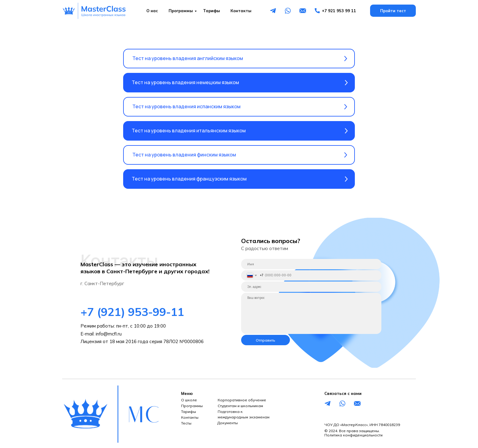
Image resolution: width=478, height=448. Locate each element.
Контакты (241, 11)
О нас (152, 11)
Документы (228, 423)
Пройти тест (393, 11)
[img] (94, 11)
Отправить (266, 340)
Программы (181, 11)
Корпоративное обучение (242, 400)
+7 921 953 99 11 (339, 11)
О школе (189, 400)
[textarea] (311, 313)
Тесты (186, 423)
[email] (311, 287)
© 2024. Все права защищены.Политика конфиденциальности (353, 433)
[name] (311, 264)
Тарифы (212, 11)
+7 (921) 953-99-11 (132, 312)
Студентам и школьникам (240, 406)
